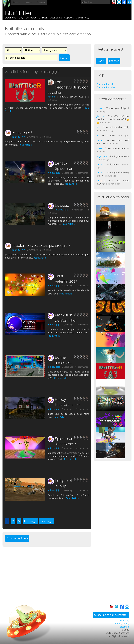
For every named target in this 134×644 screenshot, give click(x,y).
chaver (100, 108)
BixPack (43, 18)
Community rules (106, 87)
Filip (99, 127)
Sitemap (124, 627)
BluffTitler (18, 13)
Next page (30, 521)
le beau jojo (19, 137)
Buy (21, 18)
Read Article (25, 145)
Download (11, 18)
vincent (100, 164)
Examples (31, 18)
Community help (105, 84)
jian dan (101, 116)
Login (101, 61)
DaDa (99, 140)
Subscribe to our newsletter (111, 615)
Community (82, 18)
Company (41, 2)
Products (17, 2)
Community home (17, 538)
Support (29, 2)
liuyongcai (102, 156)
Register (114, 61)
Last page (46, 521)
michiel (51, 97)
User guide (56, 18)
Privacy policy (122, 624)
